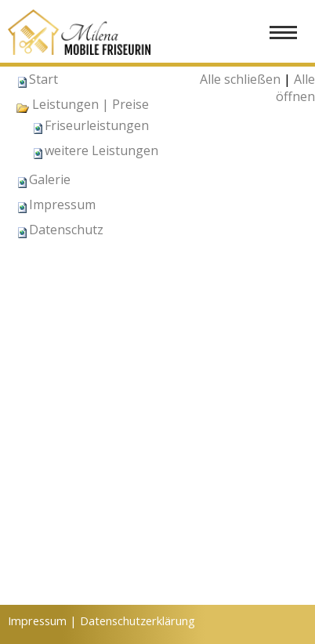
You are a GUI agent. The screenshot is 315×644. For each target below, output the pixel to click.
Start (43, 79)
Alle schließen (240, 79)
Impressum (62, 204)
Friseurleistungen (97, 125)
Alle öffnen (295, 88)
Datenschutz (66, 230)
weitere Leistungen (101, 150)
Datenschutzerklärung (138, 620)
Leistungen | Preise (82, 104)
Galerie (50, 179)
